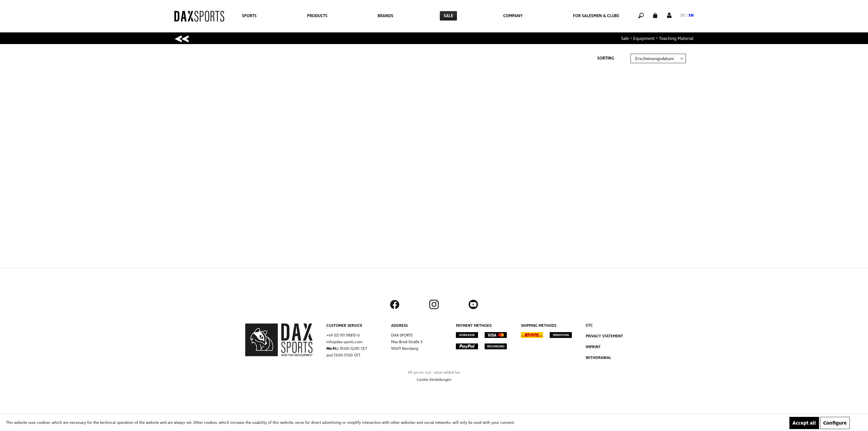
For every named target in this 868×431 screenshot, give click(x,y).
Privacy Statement (604, 336)
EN (691, 15)
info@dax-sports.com (344, 342)
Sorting (606, 58)
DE (683, 15)
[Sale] (448, 16)
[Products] (317, 16)
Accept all (804, 423)
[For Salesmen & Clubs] (596, 16)
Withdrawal (598, 358)
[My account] (669, 15)
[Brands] (385, 16)
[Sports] (249, 16)
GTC (589, 325)
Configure (835, 423)
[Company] (513, 16)
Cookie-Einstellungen (434, 380)
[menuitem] (249, 16)
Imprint (593, 347)
